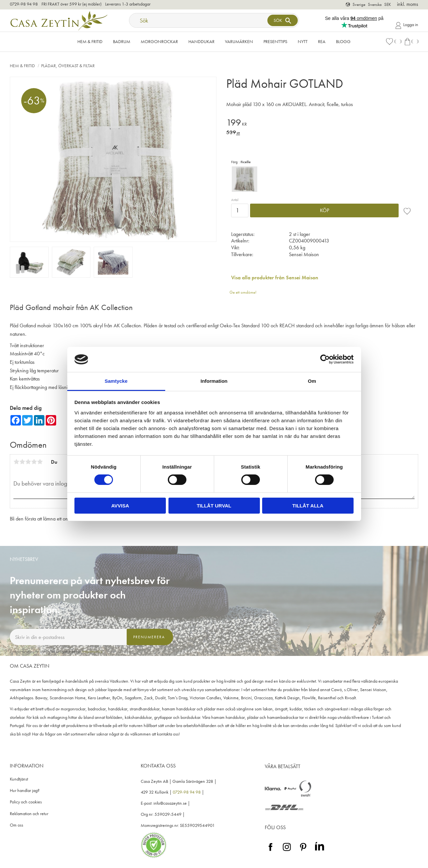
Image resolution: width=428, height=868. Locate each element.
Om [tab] (312, 381)
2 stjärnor (22, 462)
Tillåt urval (214, 506)
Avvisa (120, 506)
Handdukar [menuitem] (201, 41)
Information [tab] (214, 381)
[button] (393, 42)
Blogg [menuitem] (343, 41)
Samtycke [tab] (116, 381)
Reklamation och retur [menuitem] (29, 814)
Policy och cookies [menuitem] (26, 802)
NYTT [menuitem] (303, 41)
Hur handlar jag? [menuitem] (25, 790)
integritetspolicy (92, 651)
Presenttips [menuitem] (275, 41)
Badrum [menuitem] (122, 41)
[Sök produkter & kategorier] (199, 20)
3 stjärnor (28, 462)
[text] (322, 124)
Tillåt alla (308, 506)
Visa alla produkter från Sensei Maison (275, 278)
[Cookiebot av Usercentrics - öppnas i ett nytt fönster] (325, 359)
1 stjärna (16, 462)
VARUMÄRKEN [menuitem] (239, 41)
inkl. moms (408, 4)
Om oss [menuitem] (16, 825)
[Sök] (282, 20)
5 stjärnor (40, 462)
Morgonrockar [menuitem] (159, 41)
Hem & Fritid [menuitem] (90, 41)
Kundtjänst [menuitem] (19, 779)
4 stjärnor (34, 462)
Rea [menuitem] (322, 41)
